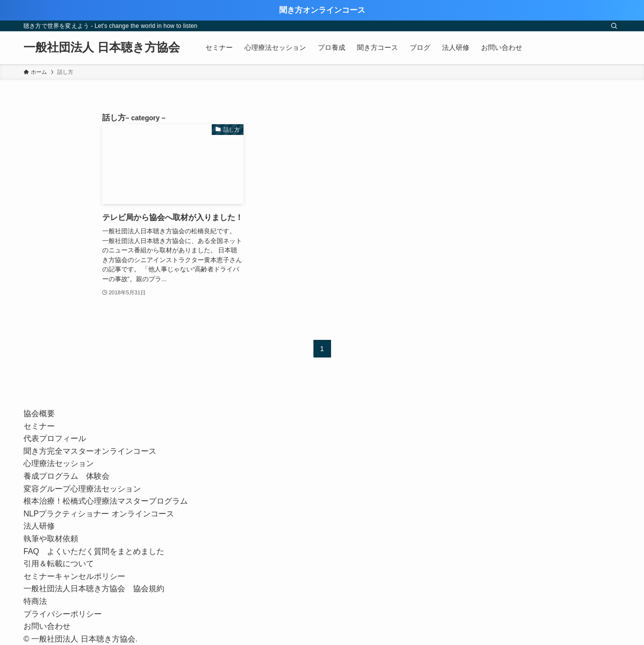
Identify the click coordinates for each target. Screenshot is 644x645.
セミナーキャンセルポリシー (74, 576)
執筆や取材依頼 (51, 539)
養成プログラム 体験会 (67, 476)
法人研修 (39, 526)
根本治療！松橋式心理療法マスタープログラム (106, 501)
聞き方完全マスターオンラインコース (90, 451)
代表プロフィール (55, 438)
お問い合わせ (47, 626)
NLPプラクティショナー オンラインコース (103, 514)
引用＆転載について (59, 564)
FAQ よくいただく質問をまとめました (94, 551)
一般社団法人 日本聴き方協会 (102, 47)
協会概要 (39, 413)
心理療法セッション (59, 463)
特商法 (35, 601)
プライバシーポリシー (63, 614)
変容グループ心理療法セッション (82, 489)
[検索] (614, 26)
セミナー (39, 426)
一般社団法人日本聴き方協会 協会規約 (94, 589)
